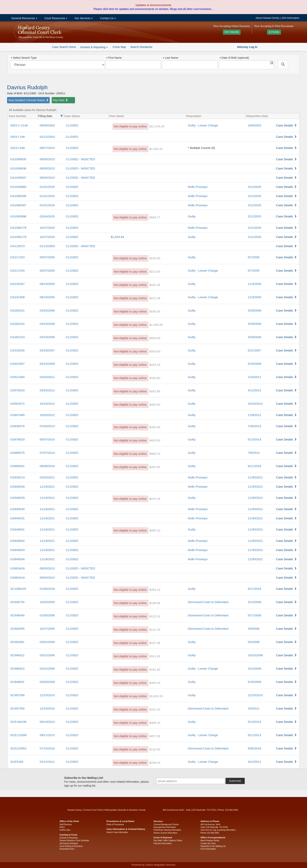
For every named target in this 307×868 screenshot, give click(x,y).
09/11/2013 (47, 735)
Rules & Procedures (115, 824)
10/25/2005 (47, 602)
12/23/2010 (47, 695)
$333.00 (155, 351)
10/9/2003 (254, 125)
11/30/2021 (255, 477)
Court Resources (56, 18)
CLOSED (72, 125)
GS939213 (17, 477)
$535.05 (155, 311)
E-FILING (274, 32)
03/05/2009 (47, 682)
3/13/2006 (254, 602)
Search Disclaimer (141, 47)
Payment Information (163, 843)
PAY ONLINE (232, 32)
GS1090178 (18, 228)
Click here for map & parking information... (219, 830)
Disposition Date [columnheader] (257, 116)
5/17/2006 (254, 615)
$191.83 (155, 669)
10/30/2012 (47, 415)
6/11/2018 (254, 466)
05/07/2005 (47, 257)
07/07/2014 (47, 453)
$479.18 (155, 499)
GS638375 (17, 426)
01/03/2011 (47, 377)
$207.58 (155, 736)
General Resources (24, 18)
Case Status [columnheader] (72, 116)
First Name (114, 58)
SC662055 (17, 629)
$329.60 (155, 378)
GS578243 (17, 390)
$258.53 (155, 763)
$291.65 (155, 467)
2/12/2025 (254, 187)
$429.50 (155, 440)
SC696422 (17, 655)
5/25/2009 (254, 364)
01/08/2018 (47, 589)
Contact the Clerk (208, 843)
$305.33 (155, 683)
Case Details (284, 125)
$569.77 (155, 217)
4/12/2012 (254, 390)
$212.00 (155, 271)
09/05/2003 (47, 125)
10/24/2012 (255, 404)
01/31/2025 (47, 187)
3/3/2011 (254, 708)
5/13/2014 (254, 439)
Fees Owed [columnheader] (116, 116)
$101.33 (155, 709)
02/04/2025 (47, 216)
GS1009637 (18, 178)
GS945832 (17, 541)
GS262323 (17, 337)
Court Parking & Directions (71, 846)
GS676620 (17, 439)
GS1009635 (18, 159)
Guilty (192, 216)
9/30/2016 (254, 748)
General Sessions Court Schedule (74, 841)
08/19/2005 (47, 284)
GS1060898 (18, 216)
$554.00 (155, 338)
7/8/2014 (254, 453)
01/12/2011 (47, 762)
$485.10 (155, 530)
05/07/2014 (47, 439)
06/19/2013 (47, 722)
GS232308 (17, 297)
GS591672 (17, 404)
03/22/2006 (47, 655)
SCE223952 (18, 748)
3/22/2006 (254, 669)
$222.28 (155, 298)
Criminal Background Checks (166, 824)
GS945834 (17, 559)
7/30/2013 (254, 426)
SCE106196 (18, 722)
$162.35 (155, 285)
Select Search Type (24, 58)
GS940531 (17, 518)
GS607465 (17, 415)
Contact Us (108, 18)
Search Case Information (117, 832)
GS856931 (17, 466)
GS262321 (17, 310)
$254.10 (155, 590)
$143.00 (155, 258)
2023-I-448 (17, 148)
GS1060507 (18, 205)
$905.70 (155, 454)
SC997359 (17, 708)
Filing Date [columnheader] (45, 116)
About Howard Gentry (267, 18)
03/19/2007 (47, 350)
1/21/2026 (254, 228)
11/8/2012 (254, 415)
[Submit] (283, 65)
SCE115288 (18, 735)
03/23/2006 (47, 310)
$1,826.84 (117, 237)
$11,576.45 (157, 126)
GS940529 (17, 498)
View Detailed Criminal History (28, 100)
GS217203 (17, 257)
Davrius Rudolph (27, 87)
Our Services (83, 18)
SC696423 (17, 669)
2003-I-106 (17, 137)
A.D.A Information (208, 849)
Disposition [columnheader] (194, 116)
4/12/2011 (254, 762)
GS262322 (17, 324)
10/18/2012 (47, 404)
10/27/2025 (47, 228)
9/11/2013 (254, 735)
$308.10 (155, 723)
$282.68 (155, 391)
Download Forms (67, 849)
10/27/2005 (47, 629)
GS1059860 (18, 187)
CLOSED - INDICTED (80, 159)
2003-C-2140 (19, 125)
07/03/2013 (47, 426)
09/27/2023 (47, 148)
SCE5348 (17, 762)
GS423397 (17, 364)
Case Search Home (64, 47)
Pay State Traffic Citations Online (168, 841)
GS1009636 (18, 168)
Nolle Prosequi (198, 187)
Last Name (170, 58)
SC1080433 (18, 589)
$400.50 (155, 405)
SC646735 (17, 602)
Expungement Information (165, 827)
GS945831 (17, 529)
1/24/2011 (254, 377)
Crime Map (119, 47)
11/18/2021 (47, 487)
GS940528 (17, 487)
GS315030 (17, 350)
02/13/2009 (47, 364)
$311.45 (155, 656)
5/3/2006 (254, 642)
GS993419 (17, 578)
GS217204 (17, 271)
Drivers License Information (165, 833)
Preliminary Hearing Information (167, 830)
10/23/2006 (255, 655)
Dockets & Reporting (69, 838)
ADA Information (290, 18)
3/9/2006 (254, 629)
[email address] (191, 781)
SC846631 (17, 682)
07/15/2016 (47, 748)
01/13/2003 (47, 246)
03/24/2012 (47, 390)
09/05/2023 (47, 159)
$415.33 (155, 365)
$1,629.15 (156, 696)
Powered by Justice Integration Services (153, 865)
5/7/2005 (254, 257)
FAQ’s (62, 827)
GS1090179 (18, 237)
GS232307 (17, 284)
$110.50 (155, 749)
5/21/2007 (254, 350)
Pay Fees (60, 100)
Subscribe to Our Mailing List (213, 846)
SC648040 (17, 615)
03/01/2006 (47, 642)
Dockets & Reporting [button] (94, 47)
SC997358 (17, 695)
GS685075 (17, 453)
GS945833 (17, 550)
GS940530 (17, 509)
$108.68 (155, 603)
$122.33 (155, 616)
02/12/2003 (47, 137)
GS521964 (17, 377)
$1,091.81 (156, 149)
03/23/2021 (47, 477)
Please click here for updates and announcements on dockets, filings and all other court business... (153, 9)
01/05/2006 (47, 615)
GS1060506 (18, 196)
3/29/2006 (254, 310)
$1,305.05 (156, 325)
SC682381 (17, 642)
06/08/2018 (47, 466)
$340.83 (155, 427)
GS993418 (17, 568)
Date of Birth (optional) (234, 58)
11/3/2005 (254, 284)
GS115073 (17, 246)
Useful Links (65, 830)
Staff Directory (66, 824)
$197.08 (155, 643)
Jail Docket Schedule (69, 843)
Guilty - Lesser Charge (203, 125)
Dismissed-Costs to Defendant (208, 602)
